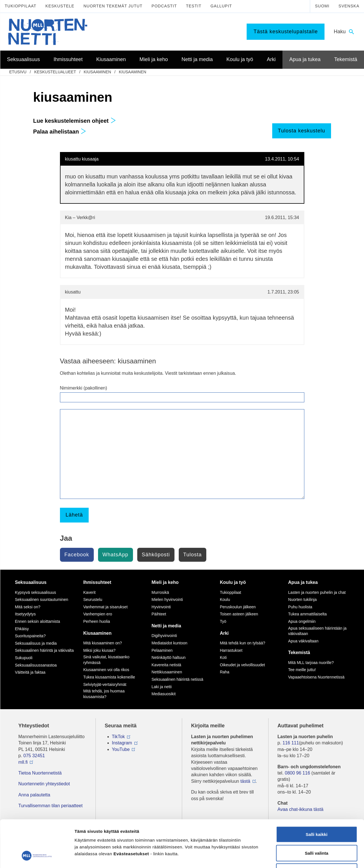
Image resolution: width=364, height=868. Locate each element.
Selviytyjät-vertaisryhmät (105, 684)
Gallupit (221, 6)
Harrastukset (231, 650)
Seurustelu (93, 600)
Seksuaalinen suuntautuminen (42, 600)
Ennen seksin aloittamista (38, 621)
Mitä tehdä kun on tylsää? (243, 643)
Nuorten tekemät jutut (113, 6)
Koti (223, 657)
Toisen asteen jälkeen (239, 614)
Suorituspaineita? (30, 636)
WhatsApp (116, 555)
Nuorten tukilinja (302, 600)
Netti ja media (166, 626)
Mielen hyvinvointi (167, 600)
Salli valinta (317, 812)
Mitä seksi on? (28, 607)
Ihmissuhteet (97, 582)
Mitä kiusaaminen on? (103, 643)
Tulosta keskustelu (301, 131)
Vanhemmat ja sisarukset (105, 607)
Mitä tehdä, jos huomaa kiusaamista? (104, 694)
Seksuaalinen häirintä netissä (177, 679)
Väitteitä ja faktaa (30, 672)
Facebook (77, 555)
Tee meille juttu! (302, 670)
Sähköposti (156, 555)
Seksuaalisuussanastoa (36, 665)
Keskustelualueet (55, 72)
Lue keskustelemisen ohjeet (75, 121)
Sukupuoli (24, 658)
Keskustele (60, 6)
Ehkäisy (22, 629)
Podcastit (164, 6)
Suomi (322, 6)
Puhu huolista (300, 607)
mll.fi (23, 762)
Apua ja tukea (303, 582)
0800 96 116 (297, 773)
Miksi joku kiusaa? (99, 650)
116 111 (291, 743)
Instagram (122, 743)
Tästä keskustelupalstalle (286, 32)
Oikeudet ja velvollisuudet (243, 665)
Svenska (349, 6)
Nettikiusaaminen (167, 672)
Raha (225, 672)
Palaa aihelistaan (60, 132)
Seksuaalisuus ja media (36, 643)
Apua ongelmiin (302, 621)
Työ (223, 621)
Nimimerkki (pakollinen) (84, 388)
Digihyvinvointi (164, 636)
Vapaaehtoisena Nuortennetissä (316, 677)
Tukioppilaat (21, 6)
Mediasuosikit (164, 694)
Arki (224, 633)
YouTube (121, 749)
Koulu (225, 600)
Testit (194, 6)
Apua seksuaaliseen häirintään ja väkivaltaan (317, 631)
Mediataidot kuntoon (169, 643)
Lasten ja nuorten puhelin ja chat (317, 592)
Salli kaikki (317, 793)
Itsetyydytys (25, 614)
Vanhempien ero (98, 614)
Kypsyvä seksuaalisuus (36, 592)
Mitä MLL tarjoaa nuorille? (311, 663)
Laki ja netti (162, 687)
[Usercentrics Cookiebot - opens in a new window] (37, 857)
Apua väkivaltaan (303, 641)
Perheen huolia (97, 621)
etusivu (18, 72)
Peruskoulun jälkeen (238, 607)
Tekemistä (299, 652)
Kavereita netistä (166, 665)
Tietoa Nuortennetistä (40, 773)
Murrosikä (160, 592)
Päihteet (159, 614)
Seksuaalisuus (31, 582)
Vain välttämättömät (317, 831)
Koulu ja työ (233, 582)
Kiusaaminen (97, 72)
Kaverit (90, 592)
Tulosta (193, 555)
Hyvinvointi (161, 607)
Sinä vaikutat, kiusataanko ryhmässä (106, 660)
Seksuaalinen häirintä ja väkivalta (44, 650)
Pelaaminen (162, 650)
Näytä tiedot (304, 857)
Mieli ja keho (165, 582)
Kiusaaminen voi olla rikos (106, 670)
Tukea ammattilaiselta (307, 614)
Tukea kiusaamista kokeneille (109, 677)
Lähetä (74, 515)
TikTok (118, 737)
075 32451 (34, 756)
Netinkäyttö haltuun (169, 657)
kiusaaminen (132, 72)
